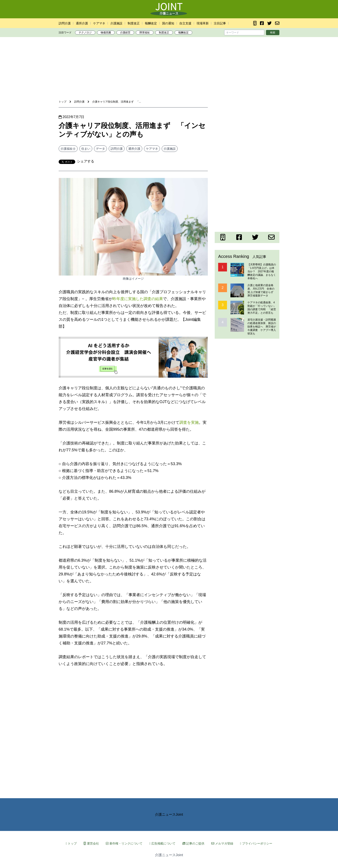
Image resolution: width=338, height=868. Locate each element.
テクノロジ (85, 33)
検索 (273, 33)
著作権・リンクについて (124, 843)
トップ (71, 843)
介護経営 (125, 33)
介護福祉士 (68, 149)
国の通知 (168, 23)
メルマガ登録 (222, 843)
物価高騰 (106, 33)
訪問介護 (65, 23)
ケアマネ (99, 23)
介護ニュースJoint (169, 814)
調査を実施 (189, 422)
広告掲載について (162, 843)
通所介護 (82, 23)
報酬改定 (151, 23)
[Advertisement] (169, 54)
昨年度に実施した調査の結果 (138, 299)
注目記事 (220, 23)
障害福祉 (145, 33)
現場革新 (203, 23)
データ (100, 149)
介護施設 (116, 23)
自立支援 (185, 23)
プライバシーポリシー (256, 843)
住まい (86, 149)
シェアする (86, 161)
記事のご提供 (193, 843)
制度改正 (134, 23)
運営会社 (91, 843)
